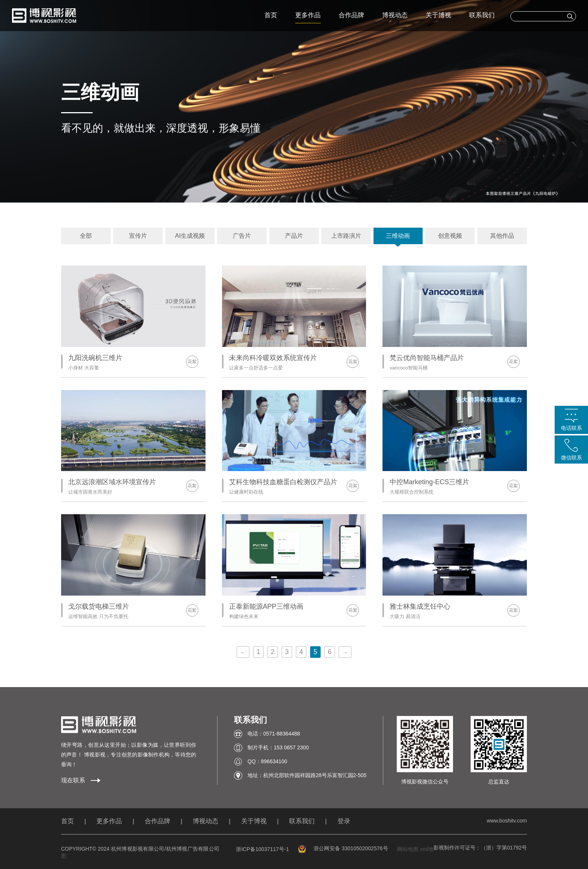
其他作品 (502, 236)
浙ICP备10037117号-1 (262, 849)
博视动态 (395, 15)
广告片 (242, 236)
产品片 (294, 236)
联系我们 (482, 15)
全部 (86, 236)
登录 (344, 821)
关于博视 (438, 15)
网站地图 (408, 849)
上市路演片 (346, 236)
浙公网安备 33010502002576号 (343, 848)
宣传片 (138, 236)
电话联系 (571, 428)
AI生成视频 (190, 236)
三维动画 (398, 236)
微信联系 (571, 458)
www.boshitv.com (507, 821)
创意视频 (450, 236)
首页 (271, 15)
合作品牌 (351, 15)
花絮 (192, 362)
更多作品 (308, 15)
